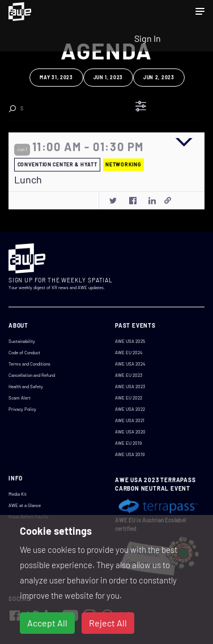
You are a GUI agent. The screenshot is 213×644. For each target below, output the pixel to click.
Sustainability (22, 341)
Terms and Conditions (29, 364)
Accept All (47, 623)
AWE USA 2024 (130, 364)
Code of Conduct (24, 353)
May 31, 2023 (56, 77)
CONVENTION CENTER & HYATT (57, 164)
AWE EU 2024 (129, 353)
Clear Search (90, 105)
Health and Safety (26, 387)
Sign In (148, 38)
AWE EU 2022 (129, 398)
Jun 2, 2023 (159, 77)
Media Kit (18, 494)
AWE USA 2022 (130, 409)
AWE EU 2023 (129, 375)
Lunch (28, 180)
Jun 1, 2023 (108, 77)
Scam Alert (20, 398)
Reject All (108, 623)
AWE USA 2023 (130, 387)
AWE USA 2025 (130, 341)
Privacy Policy (22, 409)
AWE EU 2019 (128, 443)
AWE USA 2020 (130, 432)
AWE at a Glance (25, 505)
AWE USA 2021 (130, 420)
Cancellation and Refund (32, 375)
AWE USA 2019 (130, 454)
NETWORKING (123, 164)
